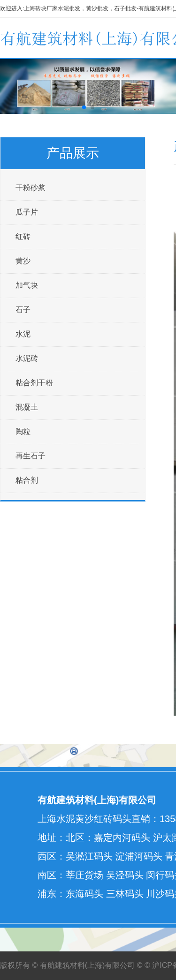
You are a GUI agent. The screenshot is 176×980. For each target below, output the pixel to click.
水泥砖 (27, 358)
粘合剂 (27, 480)
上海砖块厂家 (41, 8)
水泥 (23, 334)
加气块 (27, 285)
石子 (23, 310)
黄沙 (23, 261)
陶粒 (23, 431)
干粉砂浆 (31, 188)
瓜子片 (27, 212)
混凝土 (27, 407)
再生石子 (31, 456)
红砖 (23, 236)
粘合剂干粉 (34, 383)
